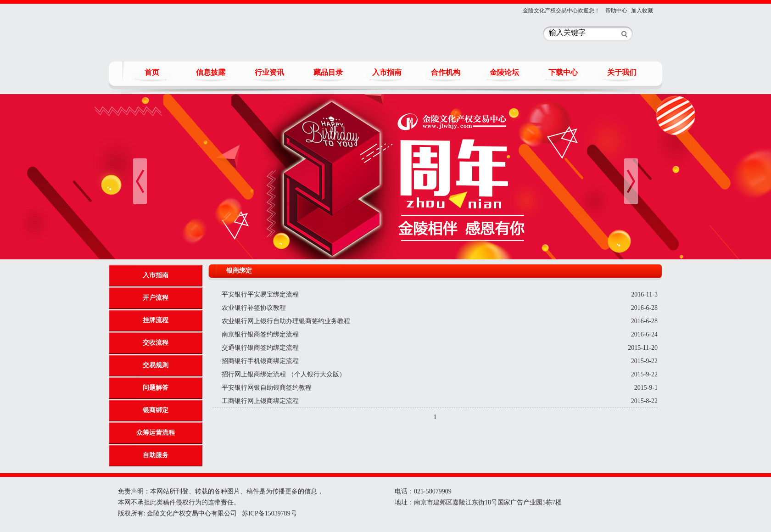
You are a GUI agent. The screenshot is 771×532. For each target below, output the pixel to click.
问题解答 (156, 388)
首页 (152, 72)
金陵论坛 (504, 72)
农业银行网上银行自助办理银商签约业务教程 (286, 321)
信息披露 (211, 72)
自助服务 (156, 455)
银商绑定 (156, 410)
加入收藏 (642, 11)
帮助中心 (616, 11)
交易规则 (156, 365)
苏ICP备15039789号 (268, 513)
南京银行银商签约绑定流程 (260, 334)
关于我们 (622, 72)
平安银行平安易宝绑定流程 (260, 294)
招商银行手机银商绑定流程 (260, 361)
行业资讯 (269, 72)
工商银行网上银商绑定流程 (260, 401)
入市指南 (387, 72)
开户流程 (156, 298)
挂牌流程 (156, 320)
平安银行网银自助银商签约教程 (267, 388)
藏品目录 (328, 72)
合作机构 (446, 72)
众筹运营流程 (156, 433)
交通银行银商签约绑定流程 (260, 348)
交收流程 (156, 343)
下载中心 (563, 72)
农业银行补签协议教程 (254, 308)
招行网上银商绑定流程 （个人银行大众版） (284, 374)
